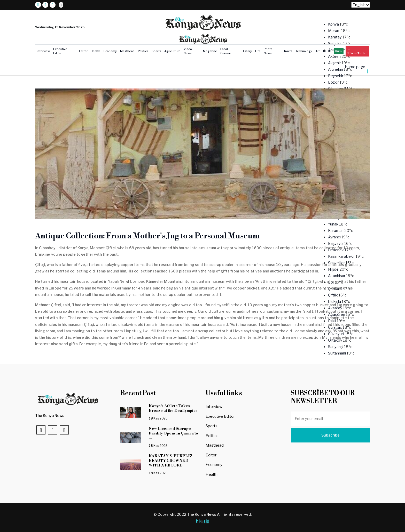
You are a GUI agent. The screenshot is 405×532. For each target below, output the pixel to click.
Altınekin (336, 69)
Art (318, 51)
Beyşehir (336, 76)
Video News (188, 51)
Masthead (127, 51)
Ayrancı (335, 237)
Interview (43, 51)
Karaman (336, 231)
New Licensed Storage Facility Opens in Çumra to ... (173, 433)
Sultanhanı (337, 353)
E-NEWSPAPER (356, 51)
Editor (83, 51)
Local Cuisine (226, 51)
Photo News (268, 51)
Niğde (334, 269)
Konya (334, 24)
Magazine (210, 51)
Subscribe (330, 435)
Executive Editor (60, 51)
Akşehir (335, 63)
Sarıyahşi (336, 347)
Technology (304, 51)
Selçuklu (336, 44)
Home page (355, 67)
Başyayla (336, 244)
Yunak (334, 224)
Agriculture (172, 51)
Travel (288, 51)
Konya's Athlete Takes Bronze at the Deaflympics (174, 408)
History (247, 51)
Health (95, 51)
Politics (143, 51)
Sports (156, 51)
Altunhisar (337, 276)
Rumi (339, 51)
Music (327, 51)
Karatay (335, 37)
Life (258, 51)
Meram (335, 31)
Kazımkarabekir (342, 256)
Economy (110, 51)
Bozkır (334, 82)
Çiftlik (333, 295)
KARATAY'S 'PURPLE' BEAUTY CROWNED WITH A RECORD (170, 461)
